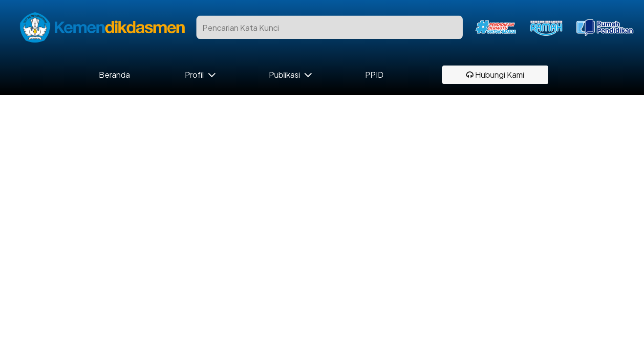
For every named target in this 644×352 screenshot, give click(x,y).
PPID (374, 75)
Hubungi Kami (495, 75)
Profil (194, 75)
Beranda (115, 75)
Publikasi (285, 75)
